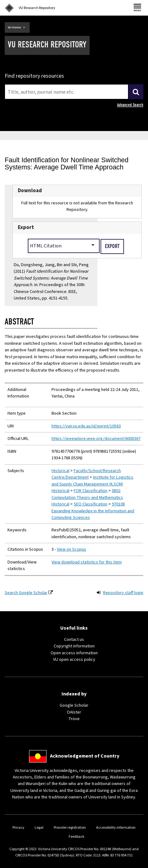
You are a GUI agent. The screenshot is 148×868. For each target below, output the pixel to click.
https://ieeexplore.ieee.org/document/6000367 (96, 439)
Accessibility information (116, 828)
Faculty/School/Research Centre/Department (86, 474)
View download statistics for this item (87, 562)
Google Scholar (74, 705)
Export (26, 227)
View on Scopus (72, 549)
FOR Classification (91, 491)
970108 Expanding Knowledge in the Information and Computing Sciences (93, 511)
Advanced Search (130, 105)
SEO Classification (91, 504)
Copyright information (74, 646)
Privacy (18, 828)
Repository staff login (123, 593)
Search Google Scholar (26, 593)
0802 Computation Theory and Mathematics (87, 494)
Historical (60, 471)
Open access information (74, 653)
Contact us (74, 639)
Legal (39, 828)
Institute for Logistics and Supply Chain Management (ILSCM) (92, 480)
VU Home (14, 27)
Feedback (76, 837)
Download (30, 191)
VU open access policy (74, 659)
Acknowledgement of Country (85, 756)
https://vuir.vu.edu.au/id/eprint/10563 (86, 426)
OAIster (74, 712)
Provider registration (70, 828)
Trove (74, 719)
